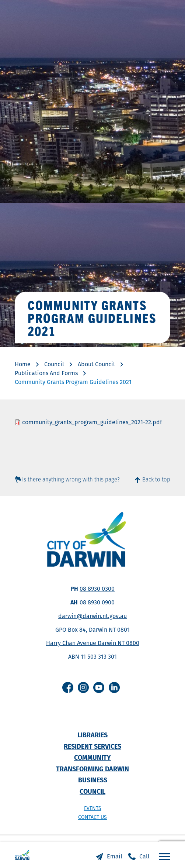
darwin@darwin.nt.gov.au (92, 616)
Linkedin (114, 687)
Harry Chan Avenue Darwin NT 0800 (93, 643)
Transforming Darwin (92, 769)
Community (92, 757)
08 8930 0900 (97, 602)
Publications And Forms (46, 373)
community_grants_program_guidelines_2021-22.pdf (92, 422)
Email (115, 856)
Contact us (92, 817)
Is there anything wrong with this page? (71, 479)
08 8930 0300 (97, 589)
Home (23, 364)
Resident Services (92, 746)
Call (144, 856)
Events (93, 808)
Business (93, 780)
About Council (96, 364)
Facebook (68, 687)
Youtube (99, 687)
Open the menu (163, 856)
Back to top (156, 479)
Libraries (92, 735)
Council (54, 364)
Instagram (83, 687)
